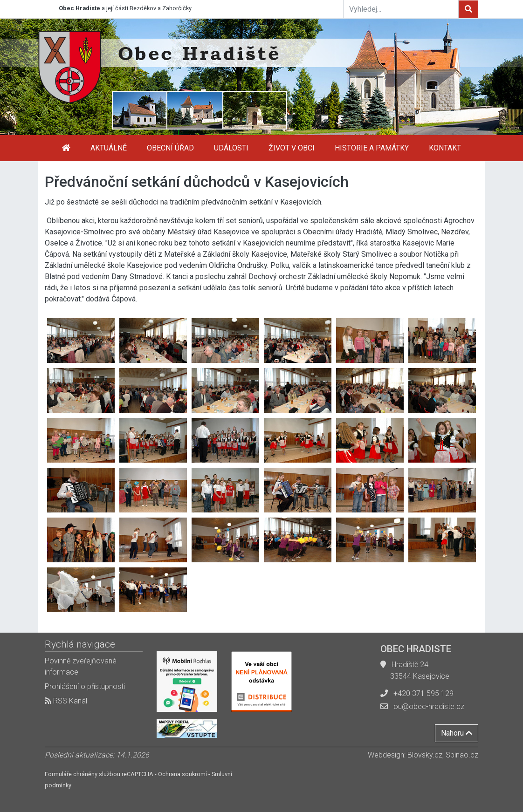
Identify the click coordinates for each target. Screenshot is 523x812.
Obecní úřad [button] (170, 148)
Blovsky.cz (425, 755)
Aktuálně (109, 148)
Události (231, 148)
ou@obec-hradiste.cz (429, 706)
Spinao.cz (462, 755)
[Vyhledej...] (401, 9)
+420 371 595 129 (423, 693)
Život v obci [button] (292, 148)
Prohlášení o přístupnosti (85, 686)
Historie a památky (372, 148)
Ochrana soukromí (182, 774)
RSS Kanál (66, 701)
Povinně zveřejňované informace (81, 666)
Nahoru (457, 733)
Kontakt (445, 148)
